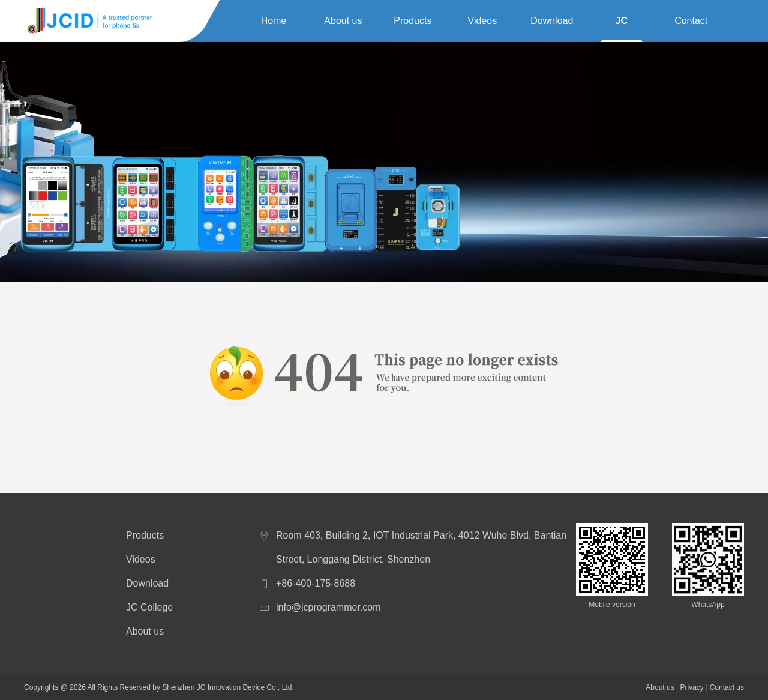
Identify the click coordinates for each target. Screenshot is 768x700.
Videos (483, 21)
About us (343, 21)
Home (274, 21)
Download (552, 21)
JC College (622, 23)
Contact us (691, 23)
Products (412, 21)
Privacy (691, 687)
